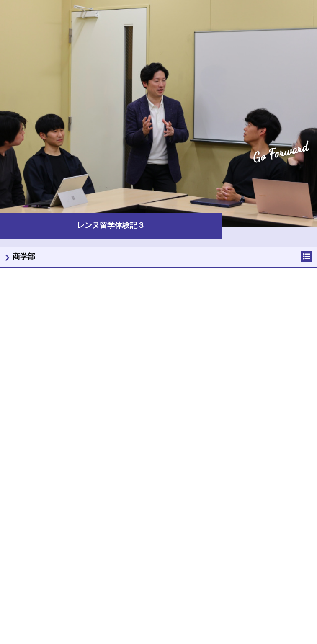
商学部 (24, 257)
